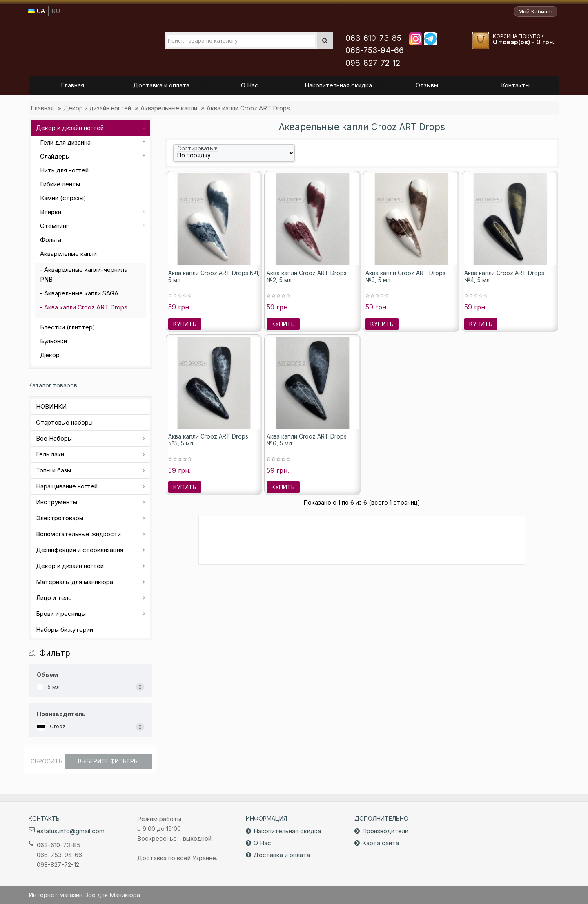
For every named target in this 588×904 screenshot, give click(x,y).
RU (56, 11)
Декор (50, 355)
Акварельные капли (169, 108)
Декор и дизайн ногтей (97, 108)
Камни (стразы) (63, 198)
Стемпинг (54, 226)
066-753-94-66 (375, 50)
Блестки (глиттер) (68, 327)
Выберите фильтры (108, 761)
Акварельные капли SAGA (81, 293)
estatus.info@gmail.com (71, 831)
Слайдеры (55, 156)
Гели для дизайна (65, 142)
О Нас (262, 843)
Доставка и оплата (282, 855)
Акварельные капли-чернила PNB (84, 274)
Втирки (51, 212)
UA (37, 11)
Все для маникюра (82, 45)
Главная (42, 108)
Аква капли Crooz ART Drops (248, 108)
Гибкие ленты (60, 184)
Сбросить (47, 761)
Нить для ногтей (64, 170)
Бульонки (53, 341)
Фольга (51, 240)
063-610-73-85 (373, 38)
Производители (385, 831)
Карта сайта (381, 843)
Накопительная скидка (287, 831)
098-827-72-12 (373, 63)
